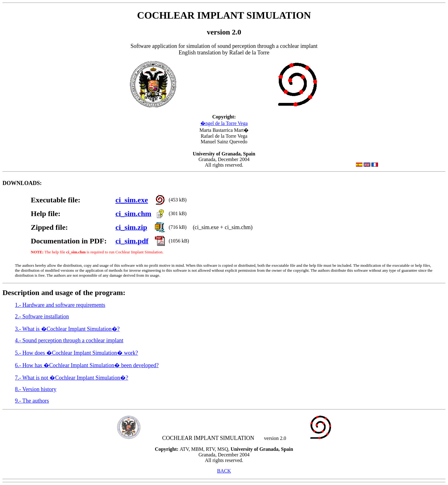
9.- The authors (32, 401)
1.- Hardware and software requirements (60, 305)
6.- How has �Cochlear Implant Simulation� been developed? (87, 365)
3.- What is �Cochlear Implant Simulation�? (67, 329)
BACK (224, 471)
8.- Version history (36, 389)
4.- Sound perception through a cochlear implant (69, 340)
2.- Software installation (42, 316)
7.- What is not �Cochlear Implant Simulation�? (72, 378)
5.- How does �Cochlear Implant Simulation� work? (76, 353)
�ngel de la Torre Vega (224, 123)
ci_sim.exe (132, 200)
